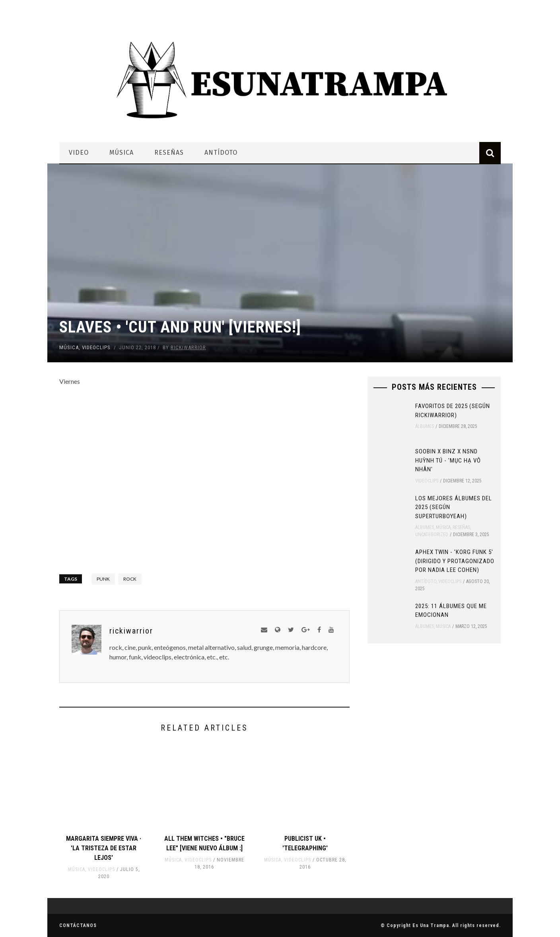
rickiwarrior (188, 347)
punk (103, 579)
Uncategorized (432, 535)
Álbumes (425, 426)
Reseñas (169, 153)
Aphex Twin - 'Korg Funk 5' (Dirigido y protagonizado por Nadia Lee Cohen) (455, 561)
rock (130, 579)
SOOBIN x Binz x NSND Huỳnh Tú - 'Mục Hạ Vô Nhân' (448, 460)
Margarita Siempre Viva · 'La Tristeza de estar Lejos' (104, 848)
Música (122, 153)
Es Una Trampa (431, 925)
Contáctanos (78, 925)
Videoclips (96, 347)
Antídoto (221, 153)
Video (79, 153)
